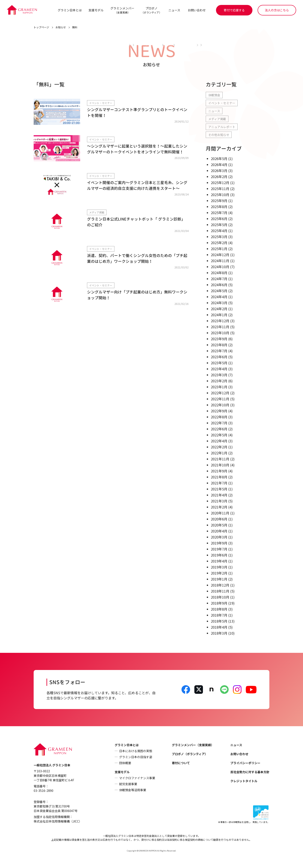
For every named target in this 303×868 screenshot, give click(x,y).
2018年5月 (219, 621)
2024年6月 (219, 285)
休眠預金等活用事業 (133, 790)
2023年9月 (219, 339)
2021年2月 (219, 507)
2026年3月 (219, 171)
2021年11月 (220, 459)
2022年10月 (220, 405)
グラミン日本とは (69, 10)
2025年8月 (219, 207)
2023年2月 (219, 381)
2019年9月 (219, 543)
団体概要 (125, 763)
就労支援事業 (128, 784)
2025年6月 (219, 219)
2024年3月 (219, 303)
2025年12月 (220, 183)
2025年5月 (219, 225)
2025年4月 (219, 231)
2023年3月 (219, 375)
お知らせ (61, 27)
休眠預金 (214, 95)
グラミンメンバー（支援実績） (193, 745)
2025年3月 (219, 237)
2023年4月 (219, 369)
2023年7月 (219, 351)
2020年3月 (219, 537)
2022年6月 (219, 429)
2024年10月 (220, 267)
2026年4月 (219, 165)
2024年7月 (219, 279)
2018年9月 (219, 603)
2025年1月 (219, 249)
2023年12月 (220, 321)
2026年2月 (219, 177)
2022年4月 (219, 441)
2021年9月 (219, 471)
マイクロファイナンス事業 (137, 778)
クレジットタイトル (244, 781)
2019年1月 (219, 579)
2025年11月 (220, 189)
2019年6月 (219, 555)
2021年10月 (220, 465)
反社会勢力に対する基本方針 (250, 772)
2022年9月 (219, 411)
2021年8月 (219, 477)
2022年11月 (220, 399)
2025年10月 (220, 195)
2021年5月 (219, 489)
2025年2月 (219, 243)
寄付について (181, 763)
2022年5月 (219, 435)
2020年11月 (220, 513)
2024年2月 (219, 309)
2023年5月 (219, 363)
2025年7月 (219, 213)
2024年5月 (219, 291)
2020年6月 (219, 519)
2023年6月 (219, 357)
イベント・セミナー (222, 103)
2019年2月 (219, 573)
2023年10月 (220, 333)
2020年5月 (219, 525)
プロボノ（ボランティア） (190, 754)
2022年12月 (220, 393)
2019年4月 (219, 561)
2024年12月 (220, 255)
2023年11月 (220, 327)
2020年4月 (219, 531)
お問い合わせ (197, 10)
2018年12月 (220, 585)
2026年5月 (219, 159)
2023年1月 (219, 387)
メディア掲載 (217, 119)
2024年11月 (220, 261)
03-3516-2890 (43, 791)
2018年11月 (220, 591)
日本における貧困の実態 (136, 751)
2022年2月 (219, 447)
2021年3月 (219, 501)
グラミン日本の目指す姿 (136, 757)
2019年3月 (219, 567)
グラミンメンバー (122, 10)
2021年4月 (219, 495)
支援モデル (96, 10)
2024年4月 (219, 297)
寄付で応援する (234, 10)
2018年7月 (219, 615)
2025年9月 (219, 201)
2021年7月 (219, 483)
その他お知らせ (219, 135)
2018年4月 (219, 627)
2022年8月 (219, 417)
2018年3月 (219, 633)
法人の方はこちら (277, 10)
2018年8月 (219, 609)
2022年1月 (219, 453)
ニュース (174, 10)
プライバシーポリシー (245, 763)
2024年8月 (219, 273)
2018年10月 (220, 597)
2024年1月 (219, 315)
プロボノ (151, 10)
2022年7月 (219, 423)
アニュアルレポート (222, 127)
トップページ (41, 27)
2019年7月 (219, 549)
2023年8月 (219, 345)
